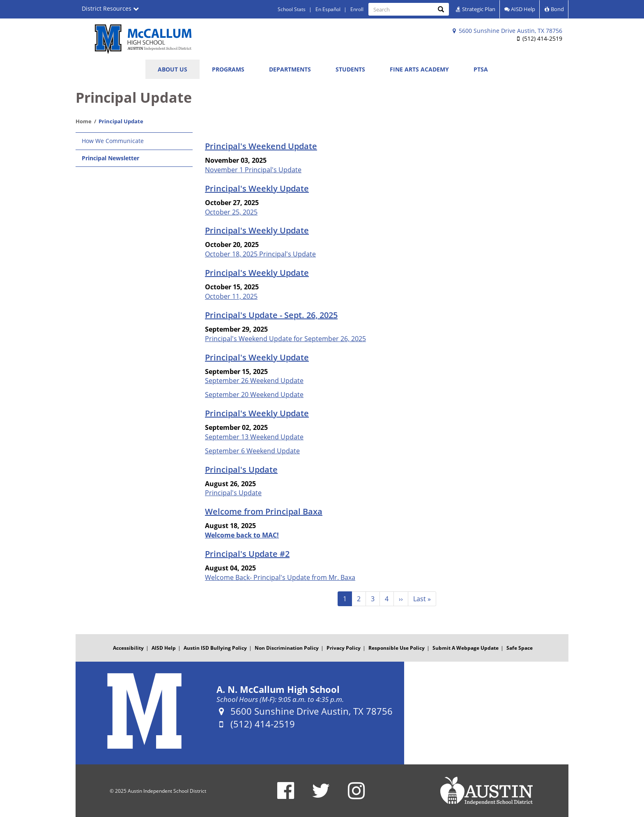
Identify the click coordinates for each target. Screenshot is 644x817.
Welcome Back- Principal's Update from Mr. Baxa (280, 577)
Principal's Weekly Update (257, 188)
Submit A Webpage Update (466, 648)
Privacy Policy (344, 648)
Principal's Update (241, 470)
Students (350, 69)
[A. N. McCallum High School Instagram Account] (356, 796)
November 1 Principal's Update (253, 170)
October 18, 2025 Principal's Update (260, 254)
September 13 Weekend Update (254, 437)
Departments (290, 69)
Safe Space (520, 648)
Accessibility (128, 648)
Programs (228, 69)
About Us (172, 69)
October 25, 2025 (231, 212)
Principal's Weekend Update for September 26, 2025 (285, 339)
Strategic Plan (475, 9)
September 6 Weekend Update (252, 451)
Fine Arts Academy (419, 69)
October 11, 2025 (231, 296)
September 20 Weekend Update (254, 395)
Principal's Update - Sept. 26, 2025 (271, 315)
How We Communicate (113, 141)
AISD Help (520, 9)
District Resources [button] (110, 8)
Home (84, 121)
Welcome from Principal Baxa (264, 511)
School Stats (292, 9)
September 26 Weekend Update (254, 381)
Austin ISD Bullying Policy (215, 648)
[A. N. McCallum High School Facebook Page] (286, 796)
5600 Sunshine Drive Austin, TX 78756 (507, 31)
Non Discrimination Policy (287, 648)
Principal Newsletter (110, 158)
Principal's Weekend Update (261, 146)
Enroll (357, 9)
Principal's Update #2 (247, 554)
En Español (328, 9)
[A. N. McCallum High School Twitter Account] (321, 796)
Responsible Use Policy (397, 648)
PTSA (481, 69)
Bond (554, 9)
